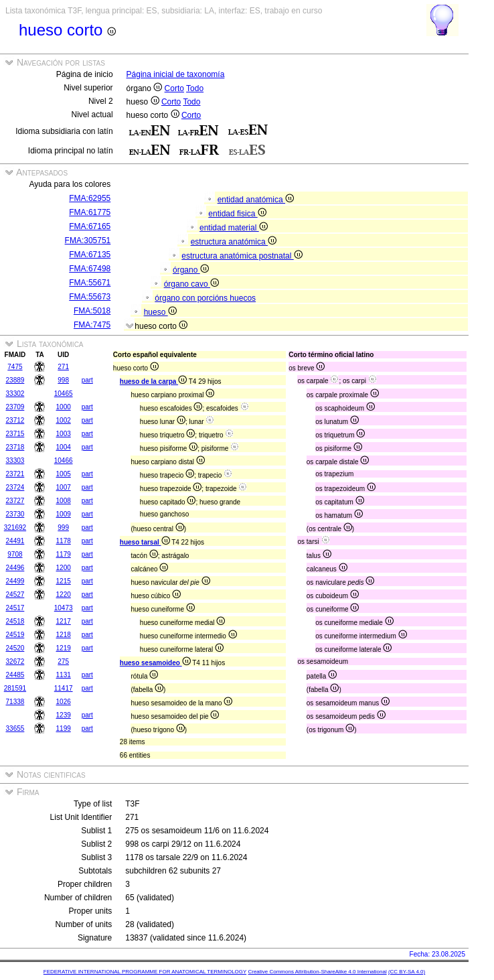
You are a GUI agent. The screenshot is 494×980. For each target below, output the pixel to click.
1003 (64, 434)
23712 (15, 420)
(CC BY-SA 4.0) (407, 972)
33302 (15, 394)
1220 (64, 594)
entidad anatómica (256, 200)
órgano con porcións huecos (205, 298)
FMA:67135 (90, 255)
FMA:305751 (88, 240)
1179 (64, 554)
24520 (15, 648)
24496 (15, 568)
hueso (160, 312)
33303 (15, 461)
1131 (64, 675)
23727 (15, 501)
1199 (64, 728)
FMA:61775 (90, 212)
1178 (64, 541)
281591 (15, 688)
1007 (64, 487)
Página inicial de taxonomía (176, 74)
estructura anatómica (234, 242)
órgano (191, 270)
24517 (15, 608)
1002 (64, 420)
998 (63, 380)
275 (63, 661)
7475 (15, 367)
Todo (195, 88)
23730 (15, 514)
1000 (64, 407)
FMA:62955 (90, 198)
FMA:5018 (92, 311)
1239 (64, 715)
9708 (15, 554)
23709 (15, 407)
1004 (64, 447)
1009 (64, 514)
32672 (15, 661)
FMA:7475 (92, 325)
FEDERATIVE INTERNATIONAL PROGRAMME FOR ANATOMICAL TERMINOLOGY (145, 972)
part (87, 380)
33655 (15, 728)
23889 (15, 380)
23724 (15, 487)
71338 (15, 702)
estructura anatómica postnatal (242, 256)
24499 (15, 581)
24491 (15, 541)
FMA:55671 (90, 283)
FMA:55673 (90, 297)
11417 (64, 688)
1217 (64, 621)
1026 (64, 702)
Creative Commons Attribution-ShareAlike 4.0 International (317, 972)
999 (63, 528)
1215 (64, 581)
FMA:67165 (90, 226)
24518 (15, 621)
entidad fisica (237, 214)
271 (63, 367)
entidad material (234, 228)
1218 (64, 635)
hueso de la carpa (153, 381)
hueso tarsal (145, 542)
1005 (64, 474)
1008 (64, 501)
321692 (15, 528)
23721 (15, 474)
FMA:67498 (90, 269)
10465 (64, 394)
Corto (174, 88)
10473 (64, 608)
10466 (64, 461)
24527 (15, 594)
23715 (15, 434)
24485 (15, 675)
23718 (15, 447)
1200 (64, 568)
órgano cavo (191, 284)
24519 (15, 635)
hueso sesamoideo (155, 663)
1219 (64, 648)
